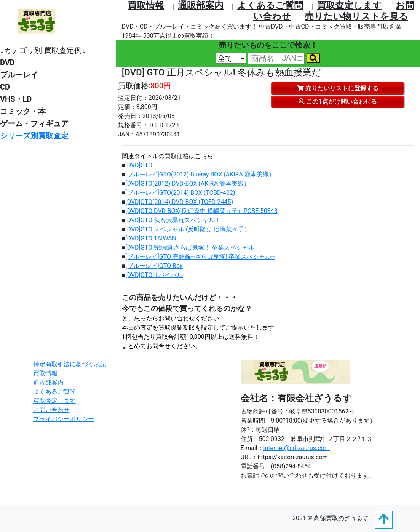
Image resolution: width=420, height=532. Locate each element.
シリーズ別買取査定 (34, 136)
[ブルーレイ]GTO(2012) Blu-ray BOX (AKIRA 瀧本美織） (200, 174)
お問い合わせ (51, 410)
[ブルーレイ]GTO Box (154, 266)
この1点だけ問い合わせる (338, 102)
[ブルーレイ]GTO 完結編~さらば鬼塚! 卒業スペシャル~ (200, 257)
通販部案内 (201, 5)
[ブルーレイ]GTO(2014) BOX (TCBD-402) (180, 193)
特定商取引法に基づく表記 (70, 364)
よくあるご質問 (270, 5)
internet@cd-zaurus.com (297, 448)
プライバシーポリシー (64, 419)
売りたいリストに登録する (338, 88)
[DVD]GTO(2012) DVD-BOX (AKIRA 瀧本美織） (188, 183)
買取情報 (146, 5)
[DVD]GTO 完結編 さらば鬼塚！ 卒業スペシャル (190, 248)
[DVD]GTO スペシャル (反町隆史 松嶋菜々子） (188, 229)
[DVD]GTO (139, 165)
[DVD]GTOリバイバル (154, 275)
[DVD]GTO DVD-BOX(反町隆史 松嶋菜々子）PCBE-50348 (201, 211)
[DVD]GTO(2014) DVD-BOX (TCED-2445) (179, 202)
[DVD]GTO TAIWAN (151, 238)
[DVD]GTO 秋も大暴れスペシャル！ (173, 220)
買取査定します (349, 5)
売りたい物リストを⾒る (356, 16)
